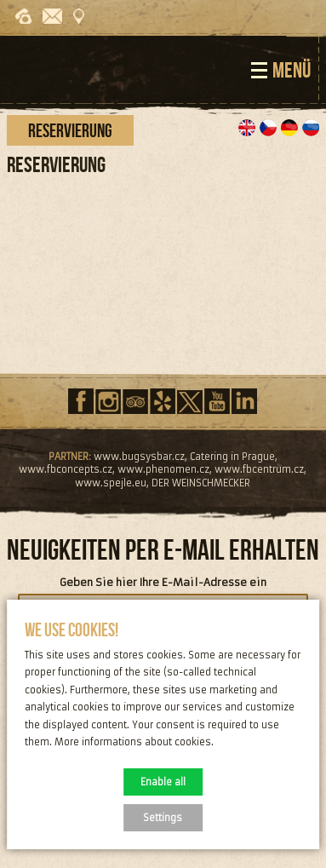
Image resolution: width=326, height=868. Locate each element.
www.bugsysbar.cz (139, 457)
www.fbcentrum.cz (259, 469)
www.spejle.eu (111, 483)
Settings (163, 818)
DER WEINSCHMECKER (201, 483)
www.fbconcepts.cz (66, 469)
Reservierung (70, 130)
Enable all (163, 782)
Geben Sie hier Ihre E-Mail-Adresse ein (163, 583)
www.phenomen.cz (163, 469)
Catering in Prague (232, 457)
